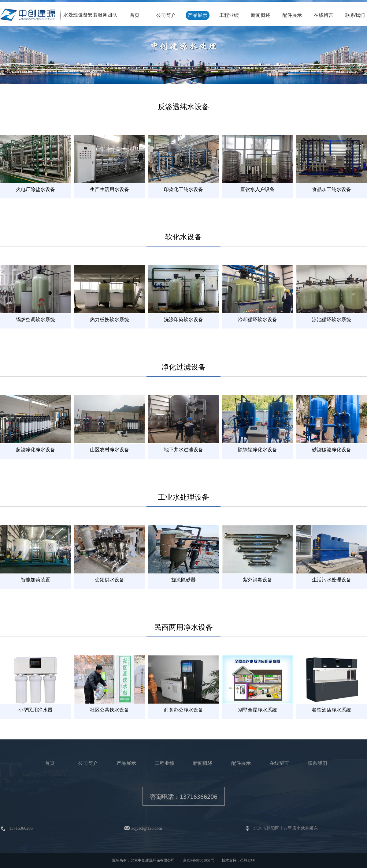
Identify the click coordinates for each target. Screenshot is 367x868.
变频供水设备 (109, 580)
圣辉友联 (247, 860)
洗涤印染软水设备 (183, 319)
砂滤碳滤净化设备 (332, 450)
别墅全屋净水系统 (258, 710)
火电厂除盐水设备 (35, 189)
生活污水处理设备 (332, 580)
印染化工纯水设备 (183, 189)
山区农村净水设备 (109, 450)
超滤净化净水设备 (35, 450)
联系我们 (355, 15)
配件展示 (292, 15)
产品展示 (198, 15)
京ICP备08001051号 (199, 860)
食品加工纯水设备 (332, 189)
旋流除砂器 (183, 580)
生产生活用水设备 (109, 189)
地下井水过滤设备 (183, 450)
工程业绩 (229, 15)
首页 (135, 15)
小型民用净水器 (35, 710)
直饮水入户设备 (258, 189)
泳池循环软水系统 (332, 319)
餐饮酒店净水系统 (332, 710)
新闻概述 (261, 15)
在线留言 (324, 15)
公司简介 (166, 15)
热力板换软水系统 (109, 319)
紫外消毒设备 (258, 580)
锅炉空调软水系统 (35, 319)
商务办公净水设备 (183, 710)
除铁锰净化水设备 (258, 450)
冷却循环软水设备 (258, 319)
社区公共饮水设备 (109, 710)
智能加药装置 (35, 580)
